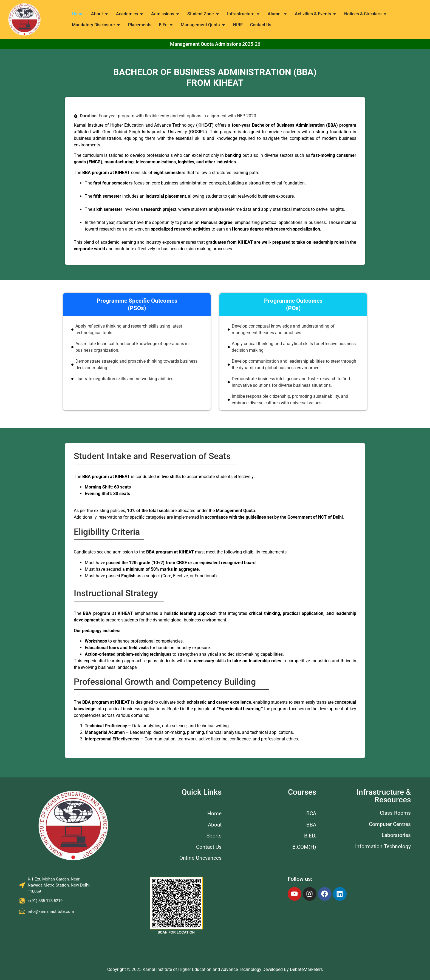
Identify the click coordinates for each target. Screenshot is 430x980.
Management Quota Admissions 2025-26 (215, 44)
